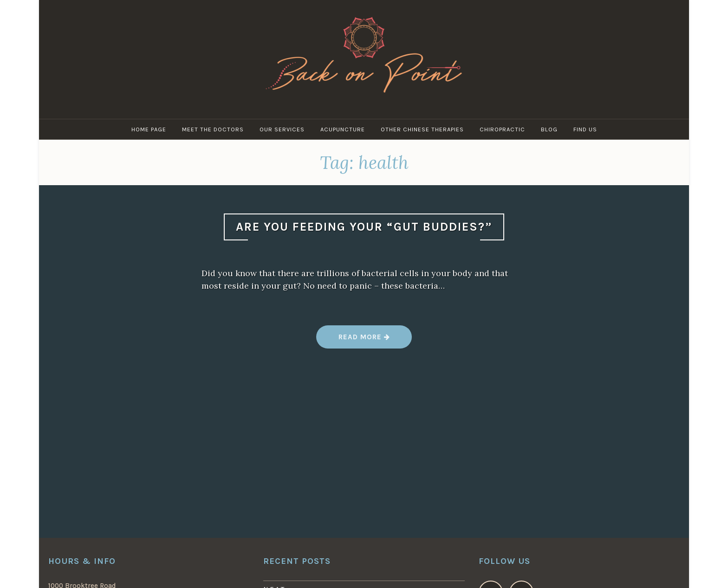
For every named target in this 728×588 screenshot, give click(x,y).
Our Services (282, 129)
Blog (549, 129)
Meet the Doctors (213, 129)
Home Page (149, 129)
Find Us (585, 129)
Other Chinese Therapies (422, 129)
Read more (364, 340)
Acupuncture (343, 129)
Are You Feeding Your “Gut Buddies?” (364, 227)
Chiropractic (502, 129)
